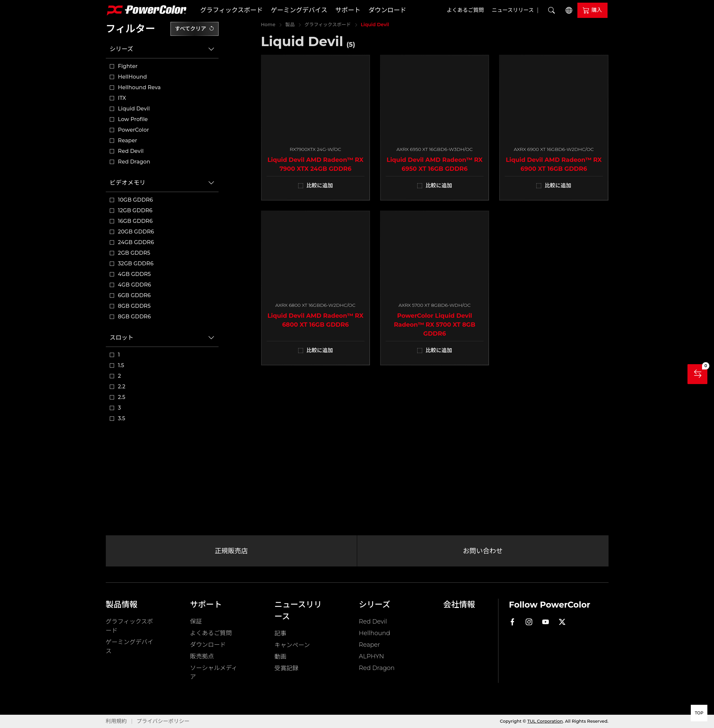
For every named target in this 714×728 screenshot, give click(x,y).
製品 (290, 25)
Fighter (128, 66)
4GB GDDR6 (135, 285)
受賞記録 (287, 668)
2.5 (122, 397)
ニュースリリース (513, 10)
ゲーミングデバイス (299, 10)
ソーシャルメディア (214, 672)
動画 (281, 657)
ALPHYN (371, 656)
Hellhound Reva (139, 87)
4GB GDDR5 (134, 274)
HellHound (133, 77)
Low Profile (133, 119)
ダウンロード (387, 10)
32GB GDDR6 (136, 264)
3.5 (122, 418)
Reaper (128, 140)
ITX (122, 98)
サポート (348, 10)
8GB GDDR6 (134, 317)
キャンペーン (292, 645)
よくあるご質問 (465, 10)
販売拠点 (202, 656)
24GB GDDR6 (136, 242)
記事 (281, 633)
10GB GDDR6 (136, 200)
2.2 (122, 387)
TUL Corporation (545, 721)
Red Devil (131, 151)
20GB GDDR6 (136, 232)
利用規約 (116, 721)
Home (268, 25)
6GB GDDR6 (134, 295)
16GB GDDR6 (135, 221)
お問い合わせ (483, 551)
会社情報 (459, 604)
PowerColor (134, 130)
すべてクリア (194, 29)
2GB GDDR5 (134, 253)
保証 (196, 622)
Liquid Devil (134, 109)
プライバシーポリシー (163, 721)
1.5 (121, 365)
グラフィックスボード (232, 10)
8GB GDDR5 (134, 306)
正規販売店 (231, 551)
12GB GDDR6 (135, 210)
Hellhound (374, 633)
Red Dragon (134, 162)
